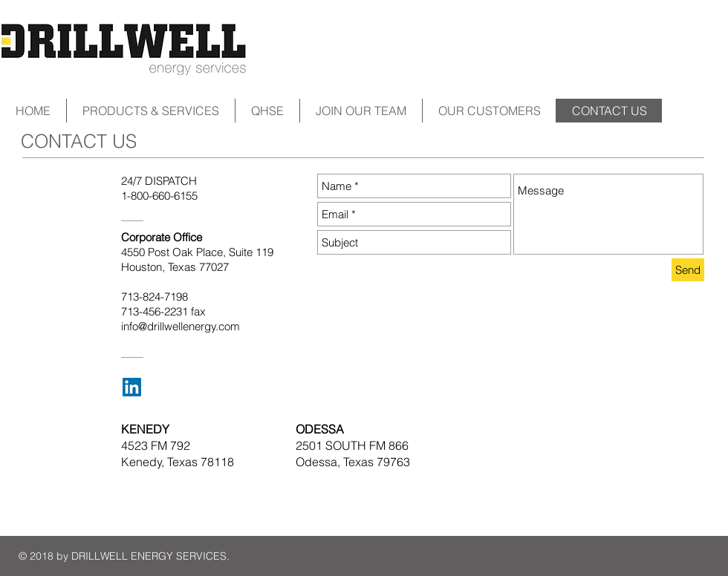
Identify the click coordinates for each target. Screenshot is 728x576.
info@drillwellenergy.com (181, 326)
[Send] (688, 270)
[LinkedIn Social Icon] (132, 387)
